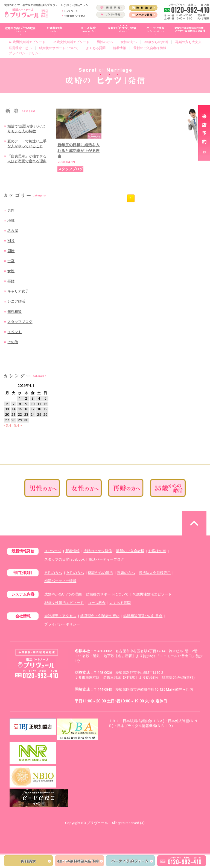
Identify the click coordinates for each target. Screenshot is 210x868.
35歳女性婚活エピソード (71, 42)
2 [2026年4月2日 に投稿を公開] (26, 398)
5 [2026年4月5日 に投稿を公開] (45, 398)
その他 (13, 342)
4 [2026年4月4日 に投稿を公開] (39, 398)
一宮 (11, 261)
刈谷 (11, 241)
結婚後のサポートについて (59, 48)
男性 (11, 210)
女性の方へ (129, 42)
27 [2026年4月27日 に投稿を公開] (7, 420)
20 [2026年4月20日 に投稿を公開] (7, 414)
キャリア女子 (18, 291)
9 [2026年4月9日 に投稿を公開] (26, 404)
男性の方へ (105, 42)
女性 (11, 271)
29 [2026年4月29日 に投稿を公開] (20, 420)
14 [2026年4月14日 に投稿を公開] (13, 409)
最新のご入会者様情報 (150, 48)
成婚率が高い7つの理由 (63, 594)
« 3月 (8, 425)
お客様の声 (157, 551)
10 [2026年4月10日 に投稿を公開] (33, 404)
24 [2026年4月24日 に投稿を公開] (33, 414)
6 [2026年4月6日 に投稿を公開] (7, 404)
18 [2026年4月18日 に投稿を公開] (39, 409)
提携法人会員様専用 (155, 573)
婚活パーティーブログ (106, 559)
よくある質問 (96, 48)
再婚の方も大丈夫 (188, 42)
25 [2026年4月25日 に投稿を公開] (39, 414)
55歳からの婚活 (156, 42)
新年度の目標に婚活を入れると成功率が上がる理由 (78, 151)
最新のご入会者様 (130, 551)
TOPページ (53, 551)
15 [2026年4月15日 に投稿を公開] (20, 409)
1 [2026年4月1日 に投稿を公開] (20, 398)
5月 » (18, 425)
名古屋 (13, 231)
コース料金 (97, 603)
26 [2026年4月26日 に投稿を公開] (45, 414)
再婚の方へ (126, 573)
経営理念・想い (20, 48)
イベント (14, 332)
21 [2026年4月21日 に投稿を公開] (13, 414)
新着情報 (119, 48)
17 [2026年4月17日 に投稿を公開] (33, 409)
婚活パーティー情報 (60, 581)
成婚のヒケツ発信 (98, 551)
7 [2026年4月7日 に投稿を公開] (14, 404)
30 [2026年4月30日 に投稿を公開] (26, 420)
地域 (11, 221)
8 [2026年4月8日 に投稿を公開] (20, 404)
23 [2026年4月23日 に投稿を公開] (26, 414)
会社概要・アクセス (60, 616)
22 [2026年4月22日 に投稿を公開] (20, 414)
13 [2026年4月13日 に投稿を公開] (7, 409)
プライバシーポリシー (25, 53)
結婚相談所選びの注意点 (143, 616)
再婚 (11, 281)
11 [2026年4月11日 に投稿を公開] (39, 404)
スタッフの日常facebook (64, 559)
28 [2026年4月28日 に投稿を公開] (13, 420)
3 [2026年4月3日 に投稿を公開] (33, 398)
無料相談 (14, 312)
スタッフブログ (20, 322)
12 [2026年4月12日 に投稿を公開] (45, 404)
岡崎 (11, 251)
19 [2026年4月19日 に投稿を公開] (45, 409)
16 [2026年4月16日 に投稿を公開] (26, 409)
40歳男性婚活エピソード (27, 42)
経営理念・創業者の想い (100, 616)
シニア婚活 (16, 301)
